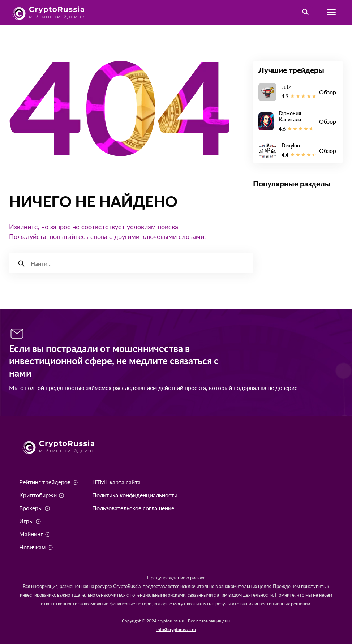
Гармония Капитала (290, 116)
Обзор (328, 92)
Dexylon (291, 145)
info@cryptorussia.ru (176, 629)
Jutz (286, 87)
